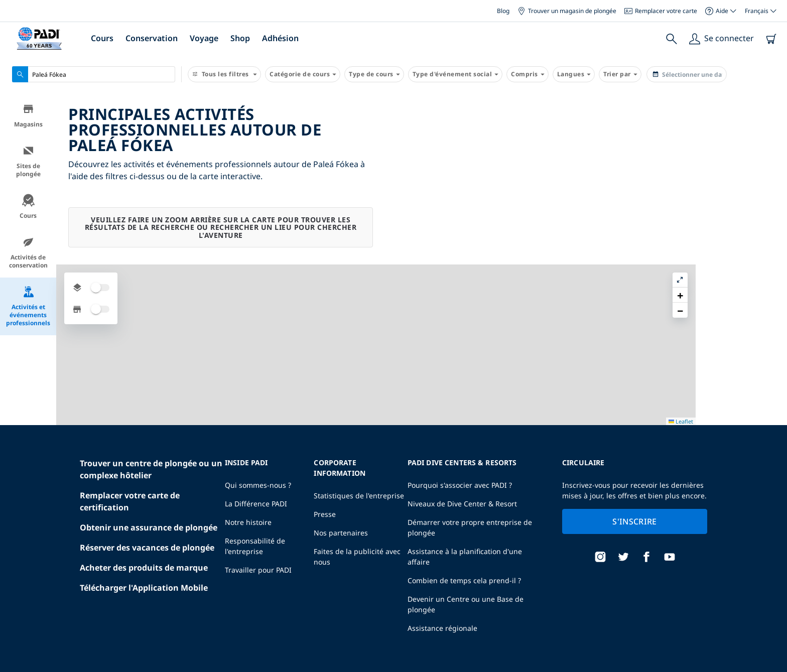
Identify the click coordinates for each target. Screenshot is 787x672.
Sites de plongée (28, 162)
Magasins (28, 117)
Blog (503, 11)
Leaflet (772, 668)
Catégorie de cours (303, 74)
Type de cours (374, 74)
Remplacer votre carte (661, 11)
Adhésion (280, 38)
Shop (240, 38)
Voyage (204, 38)
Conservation (152, 38)
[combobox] (94, 74)
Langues (574, 74)
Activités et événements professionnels (28, 307)
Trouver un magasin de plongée (567, 11)
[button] (771, 125)
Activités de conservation (28, 254)
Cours (102, 38)
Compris (528, 74)
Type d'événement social (455, 74)
